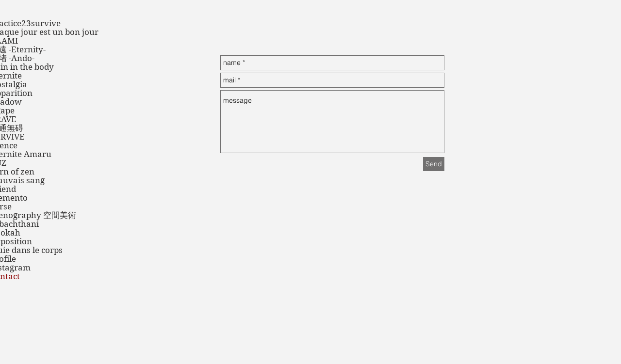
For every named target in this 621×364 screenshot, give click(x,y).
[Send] (434, 164)
